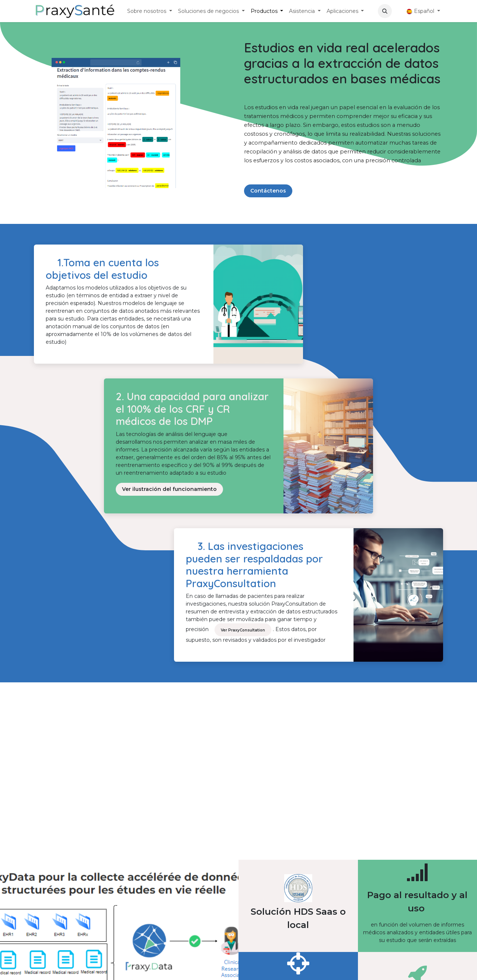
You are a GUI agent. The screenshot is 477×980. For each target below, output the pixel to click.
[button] (385, 11)
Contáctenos (268, 191)
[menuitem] (150, 11)
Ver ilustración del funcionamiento (169, 489)
